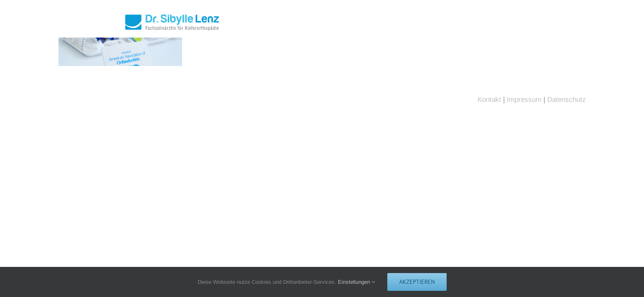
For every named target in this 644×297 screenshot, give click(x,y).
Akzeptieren (417, 282)
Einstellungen (356, 282)
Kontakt (489, 100)
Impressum (524, 100)
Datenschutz (567, 100)
